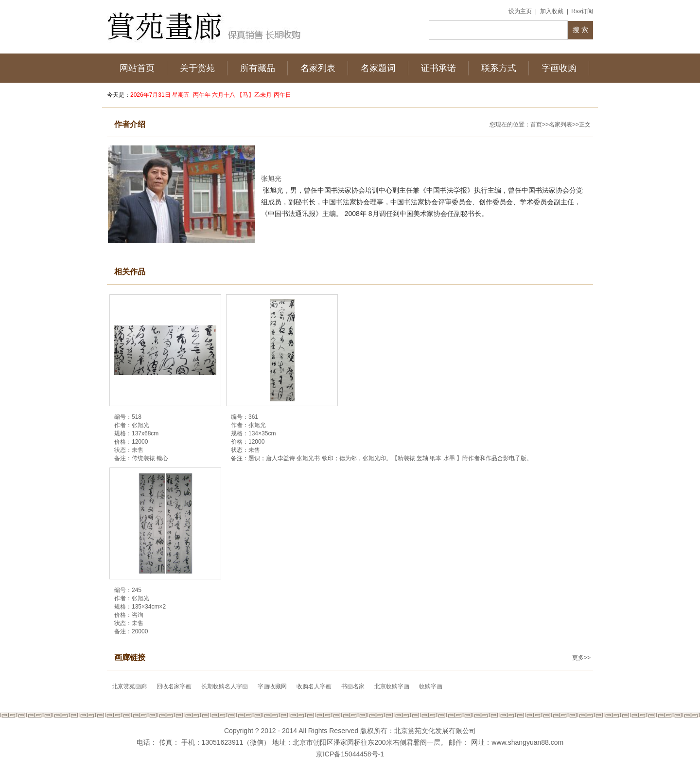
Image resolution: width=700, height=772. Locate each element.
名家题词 (378, 68)
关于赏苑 (197, 68)
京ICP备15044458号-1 (350, 754)
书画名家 (353, 686)
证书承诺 (438, 68)
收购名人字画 (314, 686)
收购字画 (431, 686)
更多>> (581, 658)
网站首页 (137, 68)
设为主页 (520, 11)
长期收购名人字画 (225, 686)
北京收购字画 (392, 686)
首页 (536, 125)
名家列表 (318, 68)
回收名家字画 (174, 686)
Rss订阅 (582, 11)
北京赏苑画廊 (129, 686)
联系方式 (499, 68)
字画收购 (559, 68)
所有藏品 (258, 68)
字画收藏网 (272, 686)
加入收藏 (552, 11)
